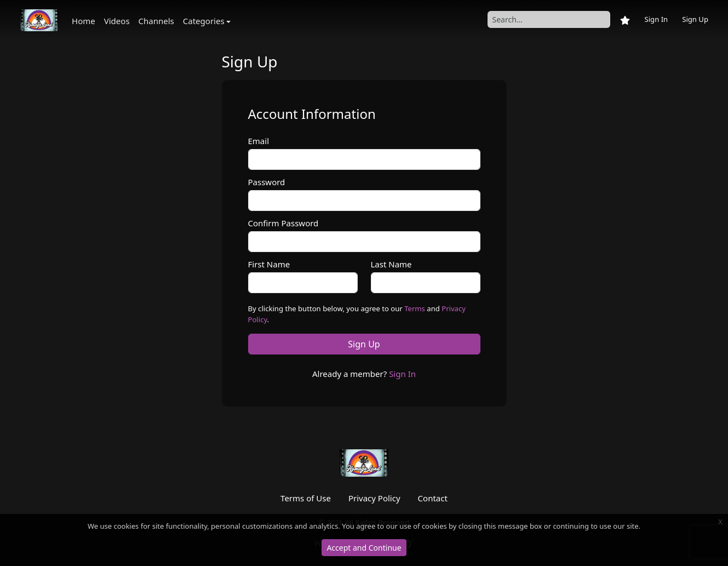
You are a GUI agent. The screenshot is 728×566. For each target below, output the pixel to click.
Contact (433, 498)
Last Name (391, 264)
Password (267, 182)
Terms (415, 308)
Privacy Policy (374, 498)
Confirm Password (283, 223)
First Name (269, 264)
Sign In (656, 19)
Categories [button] (204, 21)
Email (259, 141)
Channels (156, 21)
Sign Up (695, 19)
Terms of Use (306, 498)
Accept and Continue (364, 548)
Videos (117, 21)
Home (84, 21)
